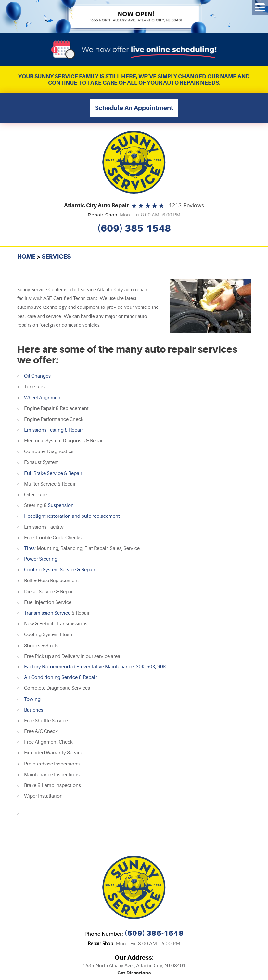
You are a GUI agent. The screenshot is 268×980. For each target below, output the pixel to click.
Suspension (61, 506)
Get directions (134, 973)
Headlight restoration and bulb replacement (72, 516)
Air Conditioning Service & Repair (60, 678)
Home (26, 256)
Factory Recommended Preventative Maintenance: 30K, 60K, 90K (95, 667)
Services (56, 256)
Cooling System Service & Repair (60, 570)
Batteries (34, 710)
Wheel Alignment (43, 398)
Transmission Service (47, 613)
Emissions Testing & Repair (53, 430)
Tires (29, 549)
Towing (32, 699)
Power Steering (41, 559)
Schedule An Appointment (134, 108)
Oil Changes (37, 376)
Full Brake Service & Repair (53, 473)
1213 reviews (185, 206)
